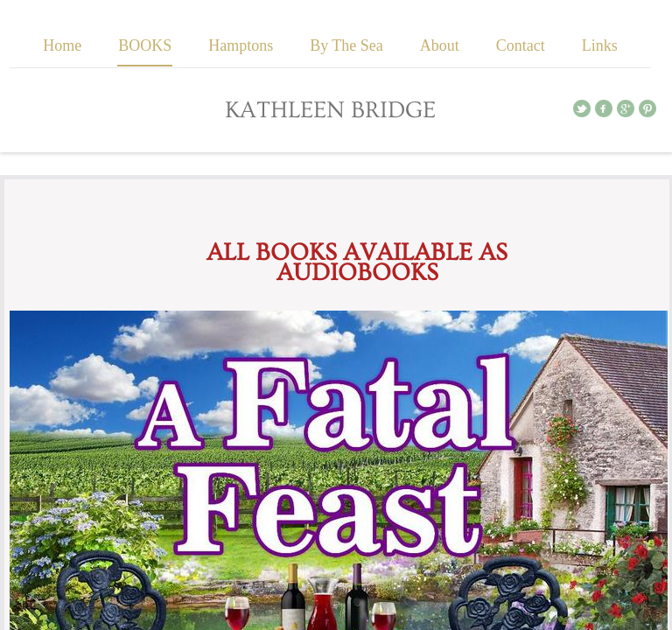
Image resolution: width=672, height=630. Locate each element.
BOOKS (145, 45)
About (440, 45)
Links (600, 45)
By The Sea (346, 45)
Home (62, 45)
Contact (521, 45)
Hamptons (241, 45)
